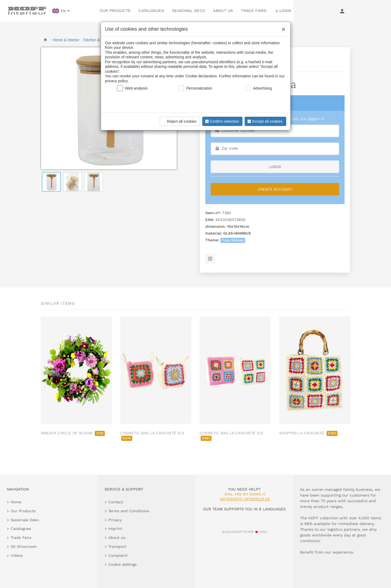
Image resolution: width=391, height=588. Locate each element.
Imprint (115, 529)
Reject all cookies (179, 121)
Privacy (115, 520)
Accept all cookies (264, 121)
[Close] (282, 27)
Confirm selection (222, 121)
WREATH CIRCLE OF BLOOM (73, 433)
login (275, 167)
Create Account (275, 189)
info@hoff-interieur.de (245, 499)
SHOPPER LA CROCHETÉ (308, 433)
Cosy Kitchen (233, 240)
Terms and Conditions (129, 511)
